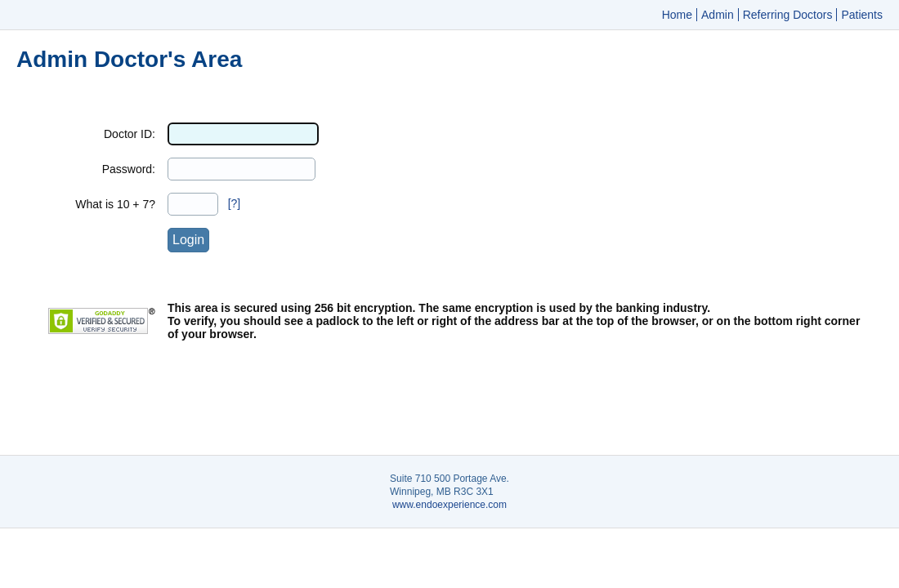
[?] (235, 203)
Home (677, 15)
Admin (718, 15)
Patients (862, 15)
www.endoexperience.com (449, 505)
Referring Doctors (788, 15)
